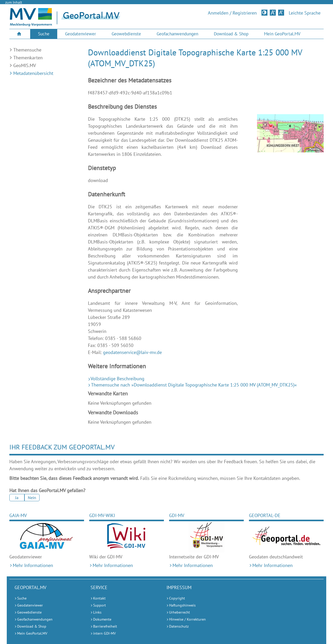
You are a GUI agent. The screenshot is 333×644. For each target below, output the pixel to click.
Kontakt (99, 598)
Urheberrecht (180, 612)
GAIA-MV (18, 515)
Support (100, 605)
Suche (44, 34)
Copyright (177, 598)
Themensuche (27, 50)
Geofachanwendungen (177, 34)
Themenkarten (28, 58)
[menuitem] (20, 34)
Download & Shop (231, 34)
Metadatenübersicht (33, 73)
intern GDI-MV (104, 633)
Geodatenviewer (81, 34)
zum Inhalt (14, 2)
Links (97, 612)
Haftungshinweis (182, 605)
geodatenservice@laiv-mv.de (132, 352)
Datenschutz (179, 626)
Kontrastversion (265, 12)
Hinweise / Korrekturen (187, 619)
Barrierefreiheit (105, 626)
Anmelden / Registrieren (232, 13)
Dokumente (102, 619)
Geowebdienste (126, 34)
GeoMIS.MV (25, 65)
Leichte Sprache (305, 13)
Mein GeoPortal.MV (282, 34)
